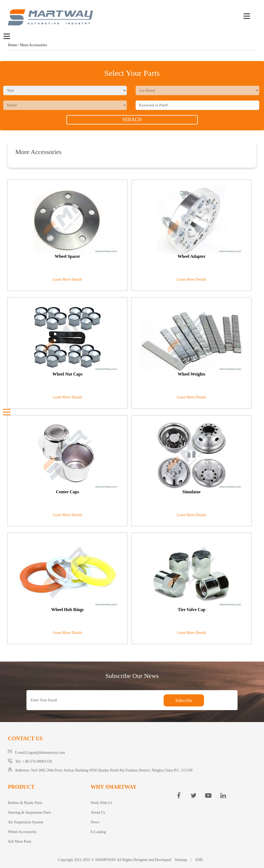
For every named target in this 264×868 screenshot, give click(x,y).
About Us (98, 812)
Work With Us (102, 803)
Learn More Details (68, 279)
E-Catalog (98, 832)
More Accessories (34, 45)
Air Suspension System (25, 822)
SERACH (132, 120)
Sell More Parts (20, 842)
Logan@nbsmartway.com (45, 753)
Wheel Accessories (22, 832)
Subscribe (184, 700)
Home (12, 45)
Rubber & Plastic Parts (25, 803)
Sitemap (181, 860)
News (95, 822)
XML (199, 860)
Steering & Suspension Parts (29, 812)
